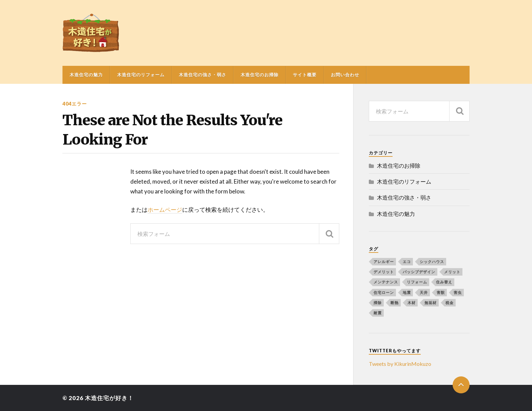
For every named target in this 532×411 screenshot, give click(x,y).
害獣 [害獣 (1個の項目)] (441, 292)
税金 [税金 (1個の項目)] (450, 303)
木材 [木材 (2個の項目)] (412, 303)
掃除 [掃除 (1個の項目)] (378, 303)
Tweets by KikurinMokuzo (400, 364)
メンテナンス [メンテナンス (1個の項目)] (386, 282)
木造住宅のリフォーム (141, 75)
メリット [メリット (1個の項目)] (452, 272)
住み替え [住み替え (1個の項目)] (444, 282)
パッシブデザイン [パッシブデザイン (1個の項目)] (419, 272)
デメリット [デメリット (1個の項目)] (384, 272)
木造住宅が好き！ (109, 398)
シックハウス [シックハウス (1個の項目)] (432, 261)
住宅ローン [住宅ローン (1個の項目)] (384, 292)
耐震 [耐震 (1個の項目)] (378, 313)
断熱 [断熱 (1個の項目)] (395, 303)
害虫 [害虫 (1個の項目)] (458, 292)
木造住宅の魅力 (86, 75)
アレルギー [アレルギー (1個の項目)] (384, 261)
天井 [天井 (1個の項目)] (424, 292)
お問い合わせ (345, 75)
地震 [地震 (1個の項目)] (407, 292)
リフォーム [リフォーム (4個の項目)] (417, 282)
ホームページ (165, 210)
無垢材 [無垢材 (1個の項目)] (431, 303)
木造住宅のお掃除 (260, 75)
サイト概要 (305, 75)
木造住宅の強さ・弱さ (203, 75)
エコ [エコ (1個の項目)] (407, 261)
